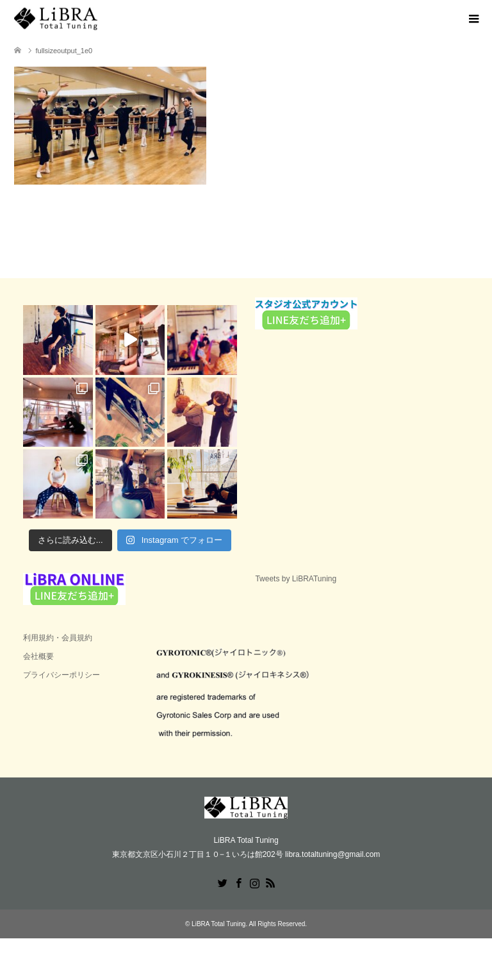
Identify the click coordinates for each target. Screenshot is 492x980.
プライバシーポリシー (61, 675)
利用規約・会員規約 (58, 638)
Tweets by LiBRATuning (296, 579)
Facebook (238, 882)
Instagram (254, 882)
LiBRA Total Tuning (218, 924)
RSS (270, 882)
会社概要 (38, 656)
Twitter (222, 882)
